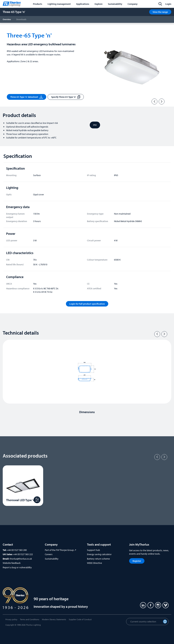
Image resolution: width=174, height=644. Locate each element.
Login (168, 4)
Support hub (93, 550)
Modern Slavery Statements (54, 619)
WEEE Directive (94, 563)
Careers (49, 554)
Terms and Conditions (30, 619)
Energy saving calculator (99, 554)
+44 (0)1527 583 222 (23, 554)
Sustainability (52, 559)
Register (137, 561)
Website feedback (12, 563)
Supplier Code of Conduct (80, 619)
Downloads (21, 19)
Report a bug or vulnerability (17, 567)
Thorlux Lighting (33, 625)
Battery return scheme (98, 559)
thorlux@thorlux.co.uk (21, 559)
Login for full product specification (87, 304)
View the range (160, 12)
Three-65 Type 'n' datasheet (27, 97)
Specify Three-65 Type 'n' (66, 97)
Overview (7, 19)
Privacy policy (11, 619)
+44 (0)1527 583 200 (17, 550)
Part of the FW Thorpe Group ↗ (61, 550)
